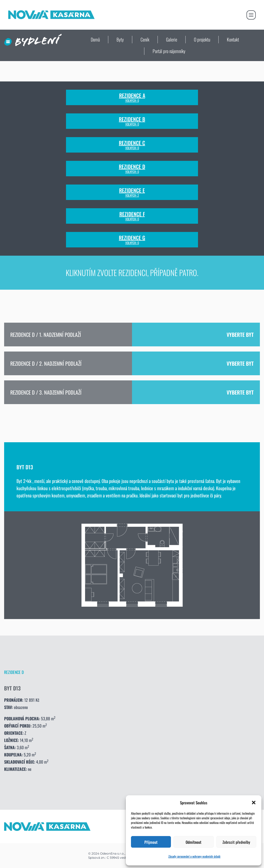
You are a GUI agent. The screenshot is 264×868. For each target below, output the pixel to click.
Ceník (145, 39)
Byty (120, 39)
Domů (95, 39)
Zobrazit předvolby (236, 842)
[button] (254, 803)
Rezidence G (132, 240)
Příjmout (151, 842)
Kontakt (233, 39)
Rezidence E (132, 192)
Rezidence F (132, 216)
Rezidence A (132, 97)
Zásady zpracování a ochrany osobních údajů (194, 856)
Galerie (172, 39)
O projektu (202, 39)
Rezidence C (132, 145)
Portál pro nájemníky (169, 51)
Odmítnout (193, 842)
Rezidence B (132, 121)
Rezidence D (132, 169)
